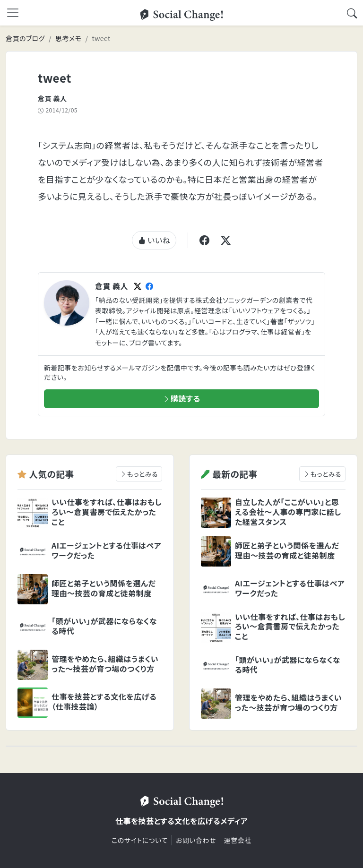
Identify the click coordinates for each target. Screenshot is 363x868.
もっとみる (139, 474)
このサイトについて (140, 840)
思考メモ (68, 38)
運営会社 (238, 840)
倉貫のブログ (25, 38)
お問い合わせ (196, 840)
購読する (181, 398)
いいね (154, 240)
